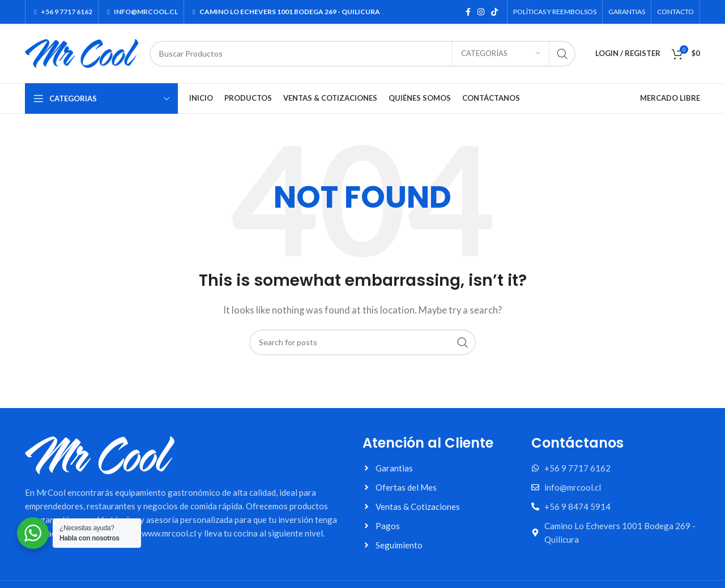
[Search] (362, 54)
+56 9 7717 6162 (62, 12)
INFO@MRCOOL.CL (141, 12)
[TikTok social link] (494, 12)
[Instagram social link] (481, 12)
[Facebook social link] (468, 12)
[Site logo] (82, 52)
